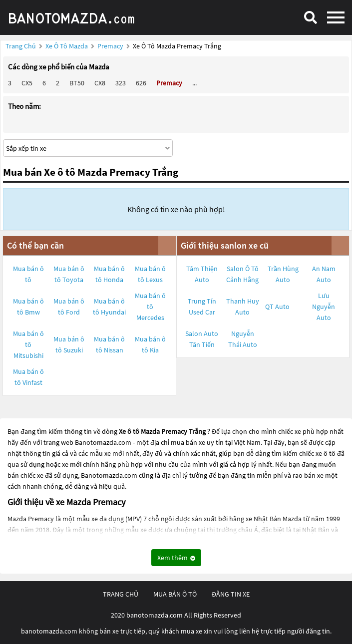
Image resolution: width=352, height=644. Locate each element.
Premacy (111, 46)
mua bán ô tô (175, 594)
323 (121, 83)
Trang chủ (21, 46)
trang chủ (121, 594)
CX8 (100, 83)
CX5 (27, 83)
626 (141, 83)
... (194, 83)
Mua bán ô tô (28, 274)
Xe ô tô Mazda (67, 46)
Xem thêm (176, 558)
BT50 (77, 83)
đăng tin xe (231, 594)
